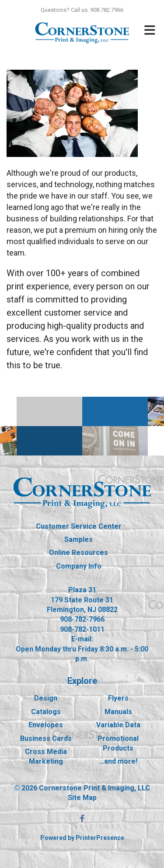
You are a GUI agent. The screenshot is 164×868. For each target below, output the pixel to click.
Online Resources (79, 553)
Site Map (82, 798)
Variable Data (118, 725)
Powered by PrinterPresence (82, 838)
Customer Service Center (79, 526)
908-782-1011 (82, 629)
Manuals (118, 712)
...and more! (118, 761)
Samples (79, 539)
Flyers (118, 698)
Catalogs (46, 712)
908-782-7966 (82, 619)
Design (46, 698)
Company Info (79, 566)
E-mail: (82, 639)
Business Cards (46, 738)
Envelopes (46, 725)
